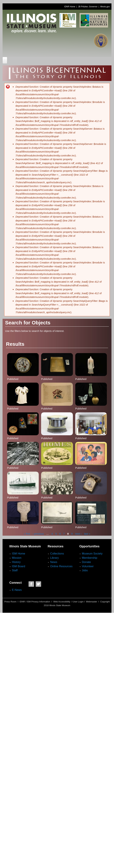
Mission (17, 558)
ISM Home (19, 553)
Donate (86, 562)
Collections (57, 553)
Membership (90, 558)
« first (27, 534)
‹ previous (38, 534)
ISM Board (19, 566)
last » (87, 534)
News (54, 562)
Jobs (85, 570)
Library (54, 558)
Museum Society (92, 553)
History (16, 562)
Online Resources (61, 566)
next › (78, 534)
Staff (15, 570)
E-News (17, 590)
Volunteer (88, 566)
